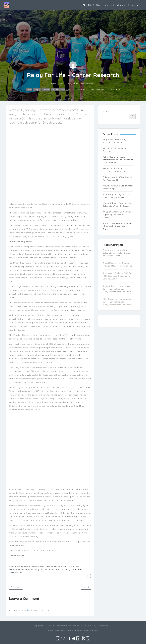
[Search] (132, 116)
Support (46, 90)
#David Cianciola (45, 567)
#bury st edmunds (19, 567)
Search (106, 112)
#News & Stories (17, 569)
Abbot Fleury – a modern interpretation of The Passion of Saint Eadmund (118, 160)
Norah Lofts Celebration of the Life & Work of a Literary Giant (117, 226)
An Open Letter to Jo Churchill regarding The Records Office (117, 215)
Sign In (138, 5)
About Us (87, 5)
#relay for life (39, 569)
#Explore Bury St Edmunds (67, 567)
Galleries (108, 5)
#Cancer (33, 567)
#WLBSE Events (16, 572)
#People (29, 569)
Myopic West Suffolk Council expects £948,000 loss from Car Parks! (117, 289)
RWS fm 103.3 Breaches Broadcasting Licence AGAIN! (117, 276)
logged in (26, 610)
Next (86, 587)
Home (53, 84)
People (37, 90)
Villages (121, 5)
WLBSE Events (58, 90)
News (61, 84)
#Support (51, 569)
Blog (99, 5)
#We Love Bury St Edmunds (69, 569)
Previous (16, 587)
